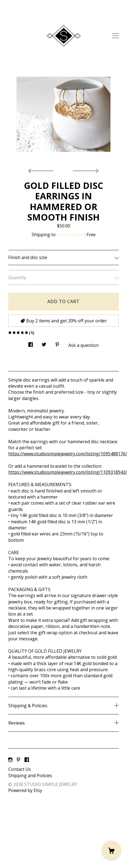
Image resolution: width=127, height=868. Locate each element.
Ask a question (83, 345)
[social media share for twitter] (44, 343)
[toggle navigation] (115, 36)
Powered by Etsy (25, 790)
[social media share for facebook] (31, 343)
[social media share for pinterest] (57, 343)
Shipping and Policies (30, 776)
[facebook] (27, 760)
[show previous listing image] (42, 169)
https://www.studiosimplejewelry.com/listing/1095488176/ (68, 454)
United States (71, 235)
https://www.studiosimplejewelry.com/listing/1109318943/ (68, 472)
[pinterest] (18, 760)
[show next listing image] (85, 169)
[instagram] (10, 760)
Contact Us (20, 769)
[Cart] (111, 850)
